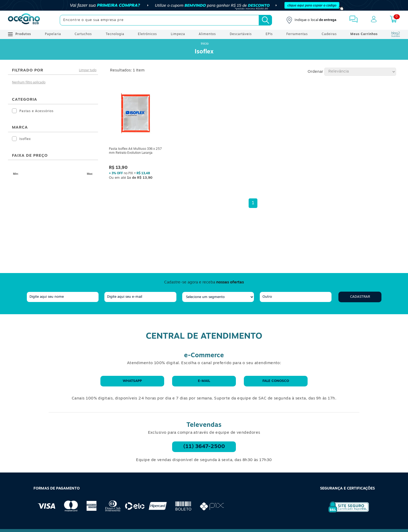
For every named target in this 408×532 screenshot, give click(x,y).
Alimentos (207, 34)
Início (205, 44)
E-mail (204, 381)
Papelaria (53, 34)
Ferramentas (297, 34)
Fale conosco (276, 381)
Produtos (20, 34)
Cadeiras (329, 34)
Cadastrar (360, 297)
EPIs (269, 34)
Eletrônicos (147, 34)
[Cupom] (204, 5)
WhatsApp (132, 381)
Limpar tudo (88, 70)
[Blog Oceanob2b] (396, 34)
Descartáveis (241, 34)
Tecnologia (115, 34)
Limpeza (178, 34)
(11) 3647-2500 (204, 447)
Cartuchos (83, 34)
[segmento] (218, 297)
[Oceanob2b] (24, 20)
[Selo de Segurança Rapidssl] (345, 513)
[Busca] (265, 20)
